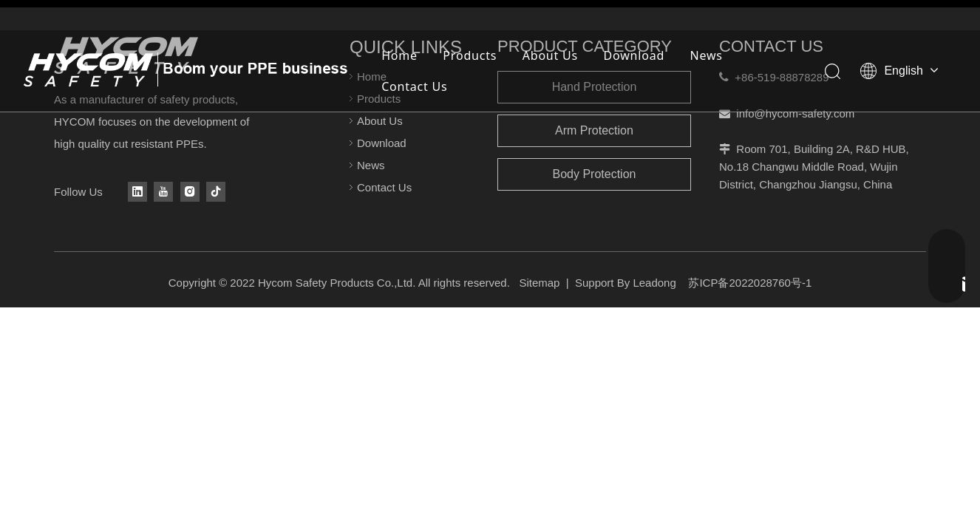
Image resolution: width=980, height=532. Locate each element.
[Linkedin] (137, 192)
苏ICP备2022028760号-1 (750, 283)
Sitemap (539, 283)
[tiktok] (216, 192)
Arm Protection (594, 130)
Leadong (654, 283)
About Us (550, 55)
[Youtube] (163, 192)
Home (399, 55)
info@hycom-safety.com (795, 113)
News (707, 55)
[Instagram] (190, 192)
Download (634, 55)
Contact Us (414, 86)
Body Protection (595, 174)
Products (470, 55)
